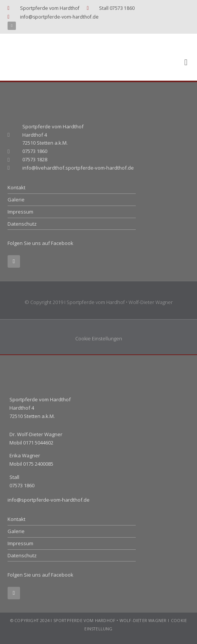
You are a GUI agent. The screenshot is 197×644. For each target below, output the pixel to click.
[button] (186, 63)
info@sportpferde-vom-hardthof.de (49, 500)
